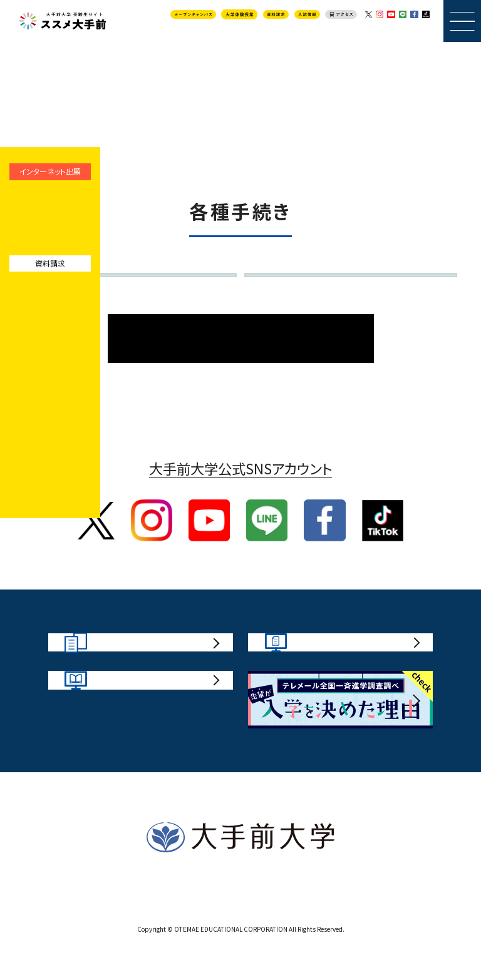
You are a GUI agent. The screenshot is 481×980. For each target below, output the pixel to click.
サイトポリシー (152, 927)
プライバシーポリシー (314, 927)
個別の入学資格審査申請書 (328, 293)
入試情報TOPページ (241, 369)
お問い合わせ (226, 927)
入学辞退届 (73, 293)
